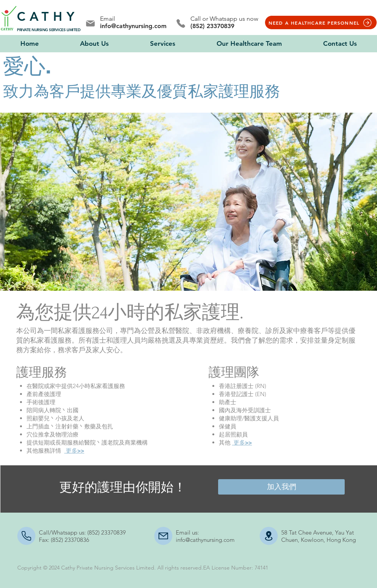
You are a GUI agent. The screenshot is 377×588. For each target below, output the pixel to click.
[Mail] (90, 23)
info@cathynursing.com (133, 26)
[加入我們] (281, 487)
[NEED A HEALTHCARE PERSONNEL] (321, 22)
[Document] (269, 536)
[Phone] (181, 23)
